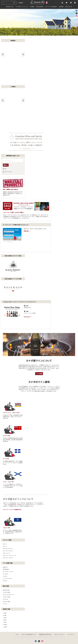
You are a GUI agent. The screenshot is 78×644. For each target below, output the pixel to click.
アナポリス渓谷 (6, 576)
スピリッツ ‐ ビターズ (8, 542)
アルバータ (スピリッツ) (9, 579)
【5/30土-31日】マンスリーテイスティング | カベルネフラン (20, 294)
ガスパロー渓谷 (6, 586)
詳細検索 (21, 3)
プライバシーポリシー (60, 618)
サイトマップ (71, 618)
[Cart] (71, 3)
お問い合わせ (69, 7)
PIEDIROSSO (6, 553)
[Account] (62, 3)
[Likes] (67, 3)
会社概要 (32, 7)
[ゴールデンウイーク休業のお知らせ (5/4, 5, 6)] (12, 234)
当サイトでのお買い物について (29, 618)
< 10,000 (5, 609)
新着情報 (61, 7)
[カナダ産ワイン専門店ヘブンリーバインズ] (39, 3)
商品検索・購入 (10, 7)
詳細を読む (27, 231)
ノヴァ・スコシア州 (8, 466)
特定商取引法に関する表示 (45, 618)
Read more (28, 309)
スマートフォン (9, 172)
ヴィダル (5, 560)
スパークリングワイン (8, 535)
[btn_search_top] (14, 3)
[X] (39, 625)
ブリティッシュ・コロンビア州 (11, 397)
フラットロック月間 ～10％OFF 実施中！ (14, 212)
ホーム (17, 618)
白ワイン (5, 530)
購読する (6, 165)
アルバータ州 (6, 512)
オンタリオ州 (6, 420)
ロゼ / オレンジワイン (8, 533)
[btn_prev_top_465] (3, 54)
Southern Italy (6, 574)
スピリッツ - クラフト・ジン (9, 540)
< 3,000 (5, 599)
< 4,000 (5, 602)
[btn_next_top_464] (23, 100)
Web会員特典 (40, 7)
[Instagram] (42, 625)
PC (6, 169)
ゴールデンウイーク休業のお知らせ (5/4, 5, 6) (16, 225)
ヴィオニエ (5, 558)
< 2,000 (5, 597)
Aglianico (5, 551)
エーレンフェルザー (8, 563)
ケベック (5, 588)
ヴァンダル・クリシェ (8, 556)
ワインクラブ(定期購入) (51, 7)
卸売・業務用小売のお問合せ (11, 189)
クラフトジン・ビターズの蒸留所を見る (12, 494)
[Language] (75, 3)
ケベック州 (6, 443)
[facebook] (36, 625)
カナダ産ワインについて (22, 7)
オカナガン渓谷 (6, 581)
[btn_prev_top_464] (3, 100)
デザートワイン (6, 537)
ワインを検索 (39, 358)
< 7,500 (5, 606)
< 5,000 (5, 604)
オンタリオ (5, 583)
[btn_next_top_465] (23, 54)
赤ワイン (5, 528)
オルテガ (5, 565)
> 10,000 (5, 611)
